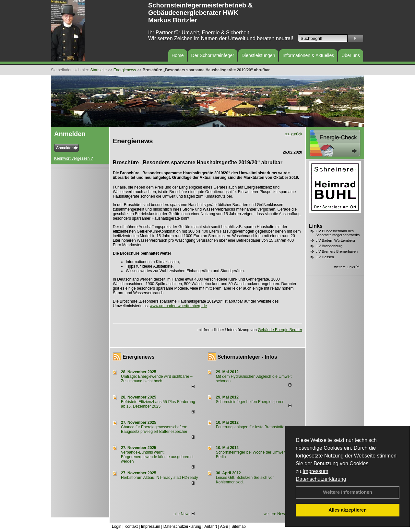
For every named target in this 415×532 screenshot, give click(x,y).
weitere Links (347, 267)
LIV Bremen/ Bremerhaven (337, 251)
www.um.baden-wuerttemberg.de (178, 306)
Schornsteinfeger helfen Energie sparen (250, 402)
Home (178, 55)
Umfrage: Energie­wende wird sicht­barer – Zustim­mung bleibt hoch (157, 379)
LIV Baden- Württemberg (335, 240)
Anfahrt (211, 526)
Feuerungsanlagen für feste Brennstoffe (250, 427)
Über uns (351, 55)
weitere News (277, 514)
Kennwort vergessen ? (73, 158)
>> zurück (294, 134)
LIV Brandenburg (329, 246)
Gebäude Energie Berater (280, 330)
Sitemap (239, 526)
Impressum (315, 471)
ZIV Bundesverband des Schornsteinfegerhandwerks (338, 233)
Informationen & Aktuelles (308, 55)
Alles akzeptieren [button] (348, 510)
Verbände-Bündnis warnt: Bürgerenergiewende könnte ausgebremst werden (157, 457)
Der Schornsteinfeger (213, 55)
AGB (224, 526)
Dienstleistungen (258, 55)
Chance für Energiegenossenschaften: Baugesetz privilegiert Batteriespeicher (154, 429)
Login (117, 526)
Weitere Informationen (348, 492)
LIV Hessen (325, 257)
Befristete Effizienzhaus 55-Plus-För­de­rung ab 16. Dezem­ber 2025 (158, 404)
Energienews (139, 357)
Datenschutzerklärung (321, 479)
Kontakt (131, 526)
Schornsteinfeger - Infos (247, 357)
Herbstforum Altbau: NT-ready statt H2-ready (159, 478)
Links (316, 226)
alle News (184, 514)
